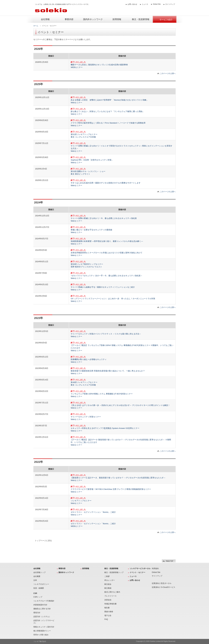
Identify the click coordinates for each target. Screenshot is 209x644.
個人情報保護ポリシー (42, 631)
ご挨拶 (107, 576)
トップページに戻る (43, 541)
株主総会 (108, 584)
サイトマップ (170, 4)
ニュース (145, 4)
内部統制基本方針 (40, 605)
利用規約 (155, 569)
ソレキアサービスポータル (140, 569)
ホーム (36, 26)
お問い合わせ (132, 4)
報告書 (107, 608)
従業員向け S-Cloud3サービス (163, 587)
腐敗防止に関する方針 (42, 609)
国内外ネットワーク (66, 572)
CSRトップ (38, 597)
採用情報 (86, 569)
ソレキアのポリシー (41, 584)
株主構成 (108, 588)
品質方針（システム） (42, 617)
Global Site (157, 4)
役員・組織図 (39, 588)
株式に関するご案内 (112, 592)
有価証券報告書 (110, 604)
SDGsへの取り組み (41, 635)
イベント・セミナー (137, 572)
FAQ (106, 619)
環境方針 (37, 613)
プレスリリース (110, 596)
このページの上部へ (168, 73)
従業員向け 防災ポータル (162, 583)
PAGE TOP (167, 561)
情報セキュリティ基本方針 (44, 627)
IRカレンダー (110, 580)
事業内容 (62, 569)
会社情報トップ (39, 572)
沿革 (35, 580)
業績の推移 (109, 612)
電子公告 (108, 616)
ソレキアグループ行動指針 (44, 601)
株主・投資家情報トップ (114, 572)
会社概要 (37, 576)
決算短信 (108, 600)
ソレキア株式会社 (40, 641)
